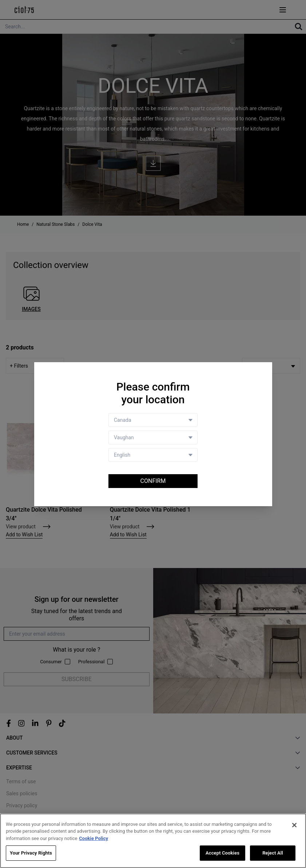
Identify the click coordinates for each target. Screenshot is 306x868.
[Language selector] (153, 455)
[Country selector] (153, 420)
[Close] (294, 825)
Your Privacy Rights (31, 853)
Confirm (153, 481)
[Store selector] (153, 437)
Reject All (273, 853)
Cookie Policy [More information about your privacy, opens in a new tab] (94, 838)
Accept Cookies (222, 853)
